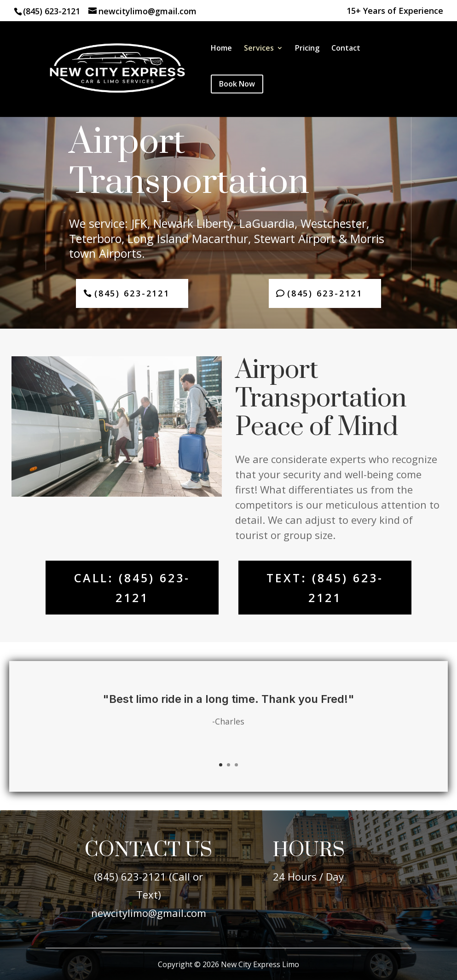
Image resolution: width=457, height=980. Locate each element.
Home (221, 49)
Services (259, 49)
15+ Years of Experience (395, 11)
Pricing (307, 49)
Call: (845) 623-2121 (132, 588)
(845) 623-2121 (52, 11)
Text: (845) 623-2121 (325, 588)
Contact (346, 49)
